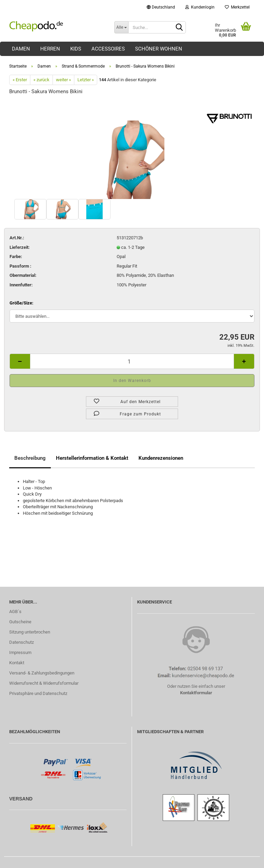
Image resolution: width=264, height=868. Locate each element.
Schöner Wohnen (159, 49)
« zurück (41, 80)
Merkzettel (237, 7)
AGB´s (15, 611)
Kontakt (17, 663)
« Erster (20, 80)
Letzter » (86, 80)
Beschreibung (30, 458)
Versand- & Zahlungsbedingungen (42, 673)
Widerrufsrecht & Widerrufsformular (44, 683)
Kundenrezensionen (161, 458)
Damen (21, 49)
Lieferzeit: (20, 247)
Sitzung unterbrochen (30, 632)
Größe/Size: (21, 303)
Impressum (20, 652)
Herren (50, 49)
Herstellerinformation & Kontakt (92, 458)
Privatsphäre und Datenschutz (38, 693)
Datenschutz (21, 642)
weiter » (63, 80)
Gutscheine (20, 622)
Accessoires (108, 49)
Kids (76, 49)
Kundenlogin (200, 7)
